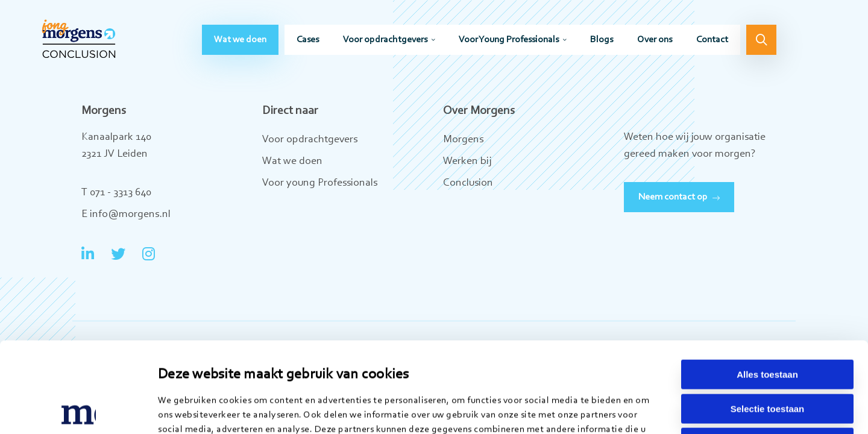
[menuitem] (240, 40)
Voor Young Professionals (509, 40)
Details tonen (619, 410)
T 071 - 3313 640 (116, 193)
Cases (308, 40)
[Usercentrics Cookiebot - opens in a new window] (78, 410)
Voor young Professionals (320, 183)
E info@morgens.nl (126, 215)
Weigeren (767, 358)
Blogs (602, 40)
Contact (712, 40)
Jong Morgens (79, 39)
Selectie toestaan (768, 324)
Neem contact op (673, 197)
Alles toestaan (767, 290)
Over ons (655, 40)
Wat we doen (240, 40)
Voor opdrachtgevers (385, 40)
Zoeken (761, 40)
